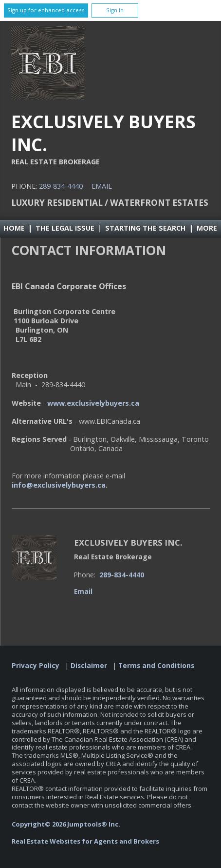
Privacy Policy (36, 666)
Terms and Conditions (156, 666)
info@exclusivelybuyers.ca (59, 485)
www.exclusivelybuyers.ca (93, 403)
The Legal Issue (65, 228)
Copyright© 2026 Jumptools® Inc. (66, 824)
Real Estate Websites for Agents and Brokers (85, 841)
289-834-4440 (61, 186)
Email (102, 186)
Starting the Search (146, 228)
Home (14, 228)
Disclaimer (89, 666)
